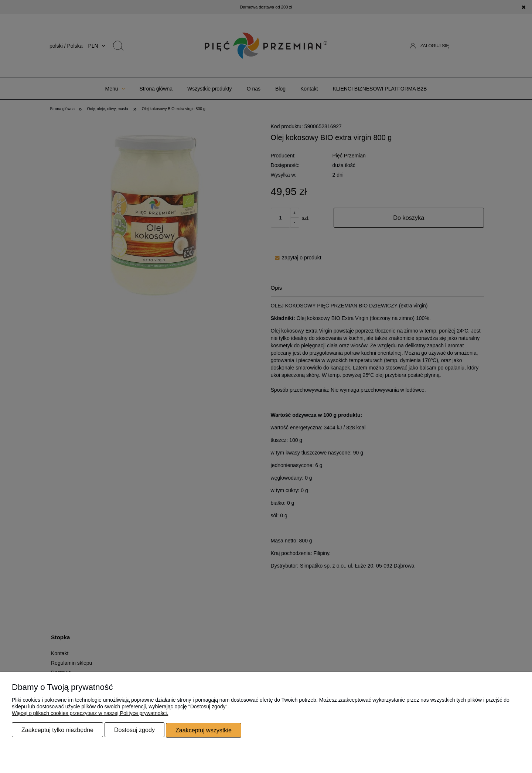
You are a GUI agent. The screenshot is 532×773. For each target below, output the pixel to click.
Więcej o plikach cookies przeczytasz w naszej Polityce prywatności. (90, 714)
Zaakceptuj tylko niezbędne (57, 730)
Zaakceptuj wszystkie (204, 730)
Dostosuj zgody (134, 730)
